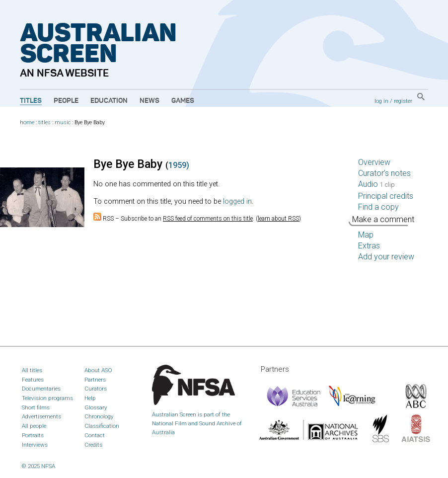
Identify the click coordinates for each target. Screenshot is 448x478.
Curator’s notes (384, 173)
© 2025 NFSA (38, 466)
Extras (369, 246)
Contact (95, 435)
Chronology (99, 416)
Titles (31, 101)
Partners (95, 380)
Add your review (386, 257)
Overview (374, 162)
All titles (32, 370)
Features (33, 380)
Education (109, 101)
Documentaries (41, 389)
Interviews (35, 445)
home (27, 122)
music (63, 122)
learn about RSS (278, 219)
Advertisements (41, 416)
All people (34, 426)
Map (366, 235)
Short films (36, 407)
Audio (376, 184)
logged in (237, 201)
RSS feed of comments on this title (208, 219)
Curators (96, 389)
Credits (93, 445)
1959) (179, 165)
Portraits (33, 435)
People (66, 101)
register (403, 101)
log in (381, 101)
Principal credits (386, 196)
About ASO (98, 370)
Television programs (47, 398)
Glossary (96, 407)
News (149, 101)
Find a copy (378, 207)
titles (44, 122)
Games (183, 101)
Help (90, 398)
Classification (102, 426)
